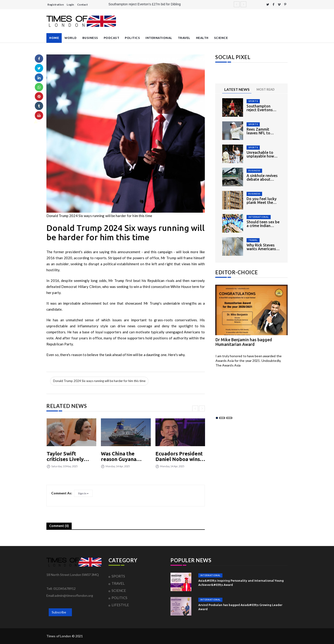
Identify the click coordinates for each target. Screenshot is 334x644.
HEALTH (202, 38)
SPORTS (253, 101)
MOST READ (266, 89)
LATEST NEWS (237, 89)
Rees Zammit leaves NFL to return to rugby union (260, 131)
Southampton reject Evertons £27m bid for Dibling (260, 108)
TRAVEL (184, 38)
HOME (54, 38)
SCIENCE (221, 38)
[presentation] (195, 409)
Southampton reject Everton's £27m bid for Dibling (145, 4)
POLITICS (132, 38)
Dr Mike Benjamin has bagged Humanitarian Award (244, 342)
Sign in (83, 493)
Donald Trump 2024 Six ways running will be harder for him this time (99, 381)
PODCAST (112, 38)
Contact (83, 5)
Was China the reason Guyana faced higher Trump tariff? (125, 456)
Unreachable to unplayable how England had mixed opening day (263, 154)
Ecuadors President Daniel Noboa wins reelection (179, 456)
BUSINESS (90, 38)
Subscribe (59, 612)
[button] (217, 418)
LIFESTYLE (120, 605)
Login (71, 5)
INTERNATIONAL (159, 38)
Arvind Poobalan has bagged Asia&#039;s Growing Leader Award (240, 607)
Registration (56, 5)
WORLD (71, 38)
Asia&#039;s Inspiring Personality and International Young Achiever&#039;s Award (241, 583)
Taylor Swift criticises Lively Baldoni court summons (65, 456)
